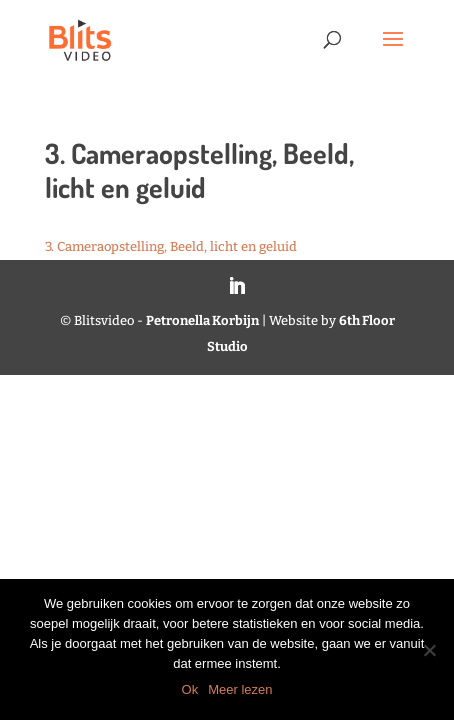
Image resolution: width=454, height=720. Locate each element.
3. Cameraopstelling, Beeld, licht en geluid (171, 246)
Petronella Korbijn (202, 320)
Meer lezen (240, 689)
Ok (190, 689)
